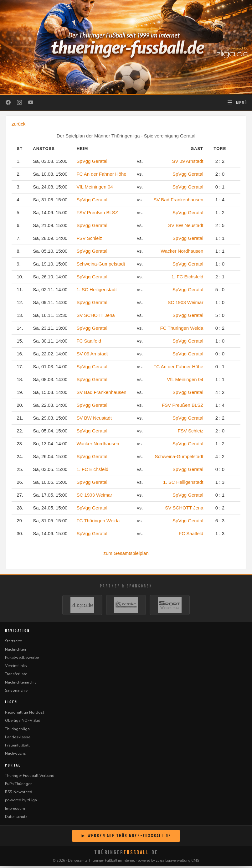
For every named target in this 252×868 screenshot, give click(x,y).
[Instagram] (19, 103)
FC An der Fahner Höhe (101, 174)
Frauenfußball (17, 747)
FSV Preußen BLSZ (97, 212)
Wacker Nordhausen (182, 251)
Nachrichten (15, 651)
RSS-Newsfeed (19, 794)
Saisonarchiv (16, 692)
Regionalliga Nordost (25, 714)
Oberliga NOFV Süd (23, 722)
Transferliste (16, 676)
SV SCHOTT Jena (95, 315)
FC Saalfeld (89, 341)
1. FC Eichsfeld (188, 277)
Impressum (15, 810)
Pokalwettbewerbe (22, 659)
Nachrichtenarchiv (21, 684)
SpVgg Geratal (92, 161)
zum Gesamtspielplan (126, 553)
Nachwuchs (15, 755)
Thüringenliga (17, 730)
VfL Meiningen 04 (95, 187)
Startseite (13, 643)
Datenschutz (16, 818)
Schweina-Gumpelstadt (101, 264)
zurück (18, 124)
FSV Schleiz (89, 238)
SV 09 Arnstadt (188, 161)
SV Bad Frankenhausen (178, 200)
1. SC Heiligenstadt (96, 289)
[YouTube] (31, 103)
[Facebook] (8, 103)
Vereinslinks (16, 667)
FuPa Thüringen (19, 785)
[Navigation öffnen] (237, 103)
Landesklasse (18, 739)
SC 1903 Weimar (186, 302)
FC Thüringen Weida (182, 328)
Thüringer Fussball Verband (30, 777)
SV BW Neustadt (186, 225)
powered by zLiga (21, 802)
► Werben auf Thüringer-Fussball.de (126, 838)
